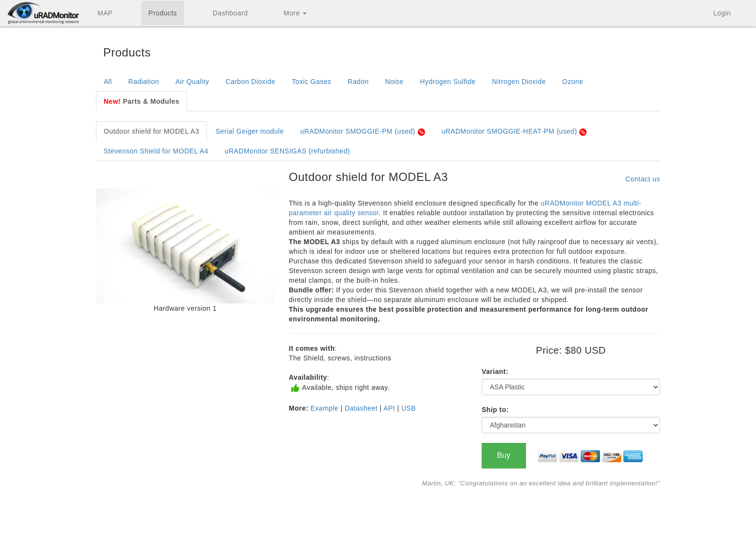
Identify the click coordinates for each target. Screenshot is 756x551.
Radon (358, 82)
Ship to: (495, 410)
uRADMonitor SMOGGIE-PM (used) (363, 131)
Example (324, 408)
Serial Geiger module (250, 131)
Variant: (495, 372)
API (389, 408)
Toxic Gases (311, 82)
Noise (394, 82)
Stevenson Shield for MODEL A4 (156, 151)
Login (722, 13)
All (108, 82)
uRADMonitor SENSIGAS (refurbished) (287, 151)
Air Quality (192, 82)
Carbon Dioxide (251, 82)
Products (163, 13)
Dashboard (230, 13)
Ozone (573, 82)
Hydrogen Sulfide (448, 82)
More (295, 13)
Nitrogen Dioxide (519, 82)
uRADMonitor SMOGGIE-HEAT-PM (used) (514, 131)
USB (408, 408)
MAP (105, 13)
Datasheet (361, 408)
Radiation (144, 82)
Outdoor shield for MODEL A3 (151, 131)
